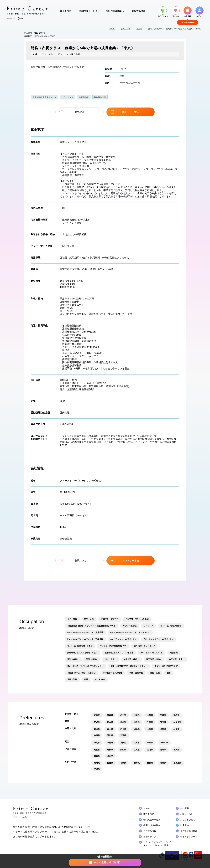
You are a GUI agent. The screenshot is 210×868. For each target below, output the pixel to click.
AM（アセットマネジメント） (123, 639)
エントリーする (128, 112)
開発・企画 (89, 619)
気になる (176, 12)
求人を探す (66, 11)
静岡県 (97, 735)
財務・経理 (155, 673)
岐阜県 (176, 729)
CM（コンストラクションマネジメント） (85, 666)
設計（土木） (111, 659)
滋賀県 (97, 742)
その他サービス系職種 (112, 673)
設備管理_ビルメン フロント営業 (119, 652)
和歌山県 (164, 742)
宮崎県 (163, 763)
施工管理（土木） (177, 659)
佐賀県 (110, 763)
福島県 (176, 715)
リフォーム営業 (130, 626)
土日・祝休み (68, 97)
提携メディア (150, 836)
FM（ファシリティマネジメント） (159, 639)
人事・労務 (72, 679)
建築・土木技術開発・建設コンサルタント (129, 666)
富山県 (110, 729)
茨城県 (97, 722)
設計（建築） (73, 659)
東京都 (139, 29)
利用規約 (184, 825)
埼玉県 (137, 722)
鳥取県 (97, 750)
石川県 (123, 729)
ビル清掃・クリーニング (145, 646)
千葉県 (150, 722)
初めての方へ (163, 12)
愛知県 (110, 735)
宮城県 (163, 715)
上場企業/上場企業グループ (44, 97)
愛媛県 (97, 756)
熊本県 (137, 763)
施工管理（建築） (131, 659)
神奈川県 (177, 722)
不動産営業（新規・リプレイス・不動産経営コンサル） (92, 626)
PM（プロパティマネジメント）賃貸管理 (85, 632)
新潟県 (97, 729)
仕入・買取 (72, 619)
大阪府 (123, 742)
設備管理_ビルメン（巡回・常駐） (82, 652)
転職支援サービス (89, 11)
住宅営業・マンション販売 (137, 619)
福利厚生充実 (100, 97)
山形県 (150, 715)
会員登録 (188, 12)
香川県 (176, 750)
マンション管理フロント (171, 626)
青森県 (110, 715)
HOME (112, 29)
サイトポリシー (188, 836)
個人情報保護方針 (189, 831)
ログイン (199, 12)
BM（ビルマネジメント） (152, 652)
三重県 (123, 735)
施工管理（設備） (154, 659)
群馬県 (123, 722)
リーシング (148, 626)
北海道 (97, 715)
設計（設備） (92, 659)
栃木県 (110, 722)
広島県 (137, 750)
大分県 (150, 763)
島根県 (110, 750)
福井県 (137, 729)
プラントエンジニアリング (166, 666)
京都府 (110, 742)
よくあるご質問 (188, 819)
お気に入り (82, 112)
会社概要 (184, 808)
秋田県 (137, 715)
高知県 (110, 756)
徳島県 (163, 750)
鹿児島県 (177, 763)
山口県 (150, 750)
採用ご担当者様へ (115, 11)
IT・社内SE (100, 679)
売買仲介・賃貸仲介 (110, 619)
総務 (122, 76)
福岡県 (97, 763)
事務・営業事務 (136, 673)
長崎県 (123, 763)
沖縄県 (97, 769)
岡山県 (123, 750)
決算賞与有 (84, 97)
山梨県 (150, 729)
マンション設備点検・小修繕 (80, 646)
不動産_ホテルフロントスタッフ (81, 673)
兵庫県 (137, 742)
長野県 (163, 729)
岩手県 (123, 715)
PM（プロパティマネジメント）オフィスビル (130, 632)
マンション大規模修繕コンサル (113, 646)
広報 (86, 679)
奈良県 (150, 742)
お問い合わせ (187, 814)
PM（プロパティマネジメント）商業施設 (85, 639)
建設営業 (174, 652)
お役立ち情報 (139, 11)
